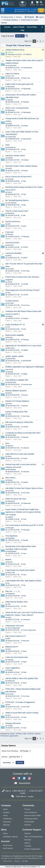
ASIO (8, 145)
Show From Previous (10, 751)
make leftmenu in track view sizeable (20, 454)
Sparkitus (26, 102)
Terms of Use (7, 861)
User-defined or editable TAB (17, 380)
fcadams (26, 318)
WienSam (26, 237)
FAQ (22, 30)
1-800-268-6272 (21, 11)
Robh (25, 662)
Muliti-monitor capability (15, 335)
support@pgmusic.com (35, 858)
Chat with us (21, 796)
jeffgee (25, 374)
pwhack (26, 482)
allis (24, 215)
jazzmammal (27, 139)
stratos (25, 458)
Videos (27, 843)
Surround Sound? (12, 243)
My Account (8, 845)
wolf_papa (26, 530)
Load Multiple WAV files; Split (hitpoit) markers (23, 581)
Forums (19, 17)
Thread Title (11, 45)
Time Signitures (12, 536)
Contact (6, 812)
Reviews (28, 825)
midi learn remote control (15, 155)
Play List (9, 591)
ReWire (8, 559)
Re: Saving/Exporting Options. (17, 200)
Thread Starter (24, 45)
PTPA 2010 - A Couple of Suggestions (20, 702)
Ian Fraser (26, 271)
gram (25, 226)
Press (5, 815)
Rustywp (26, 340)
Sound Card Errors (13, 221)
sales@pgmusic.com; (21, 858)
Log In (40, 17)
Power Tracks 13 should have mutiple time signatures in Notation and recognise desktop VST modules (23, 512)
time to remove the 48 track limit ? (19, 177)
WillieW (25, 350)
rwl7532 (26, 247)
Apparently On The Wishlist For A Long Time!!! (23, 346)
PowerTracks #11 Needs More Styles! (20, 570)
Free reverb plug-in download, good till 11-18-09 (24, 525)
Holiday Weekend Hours (15, 50)
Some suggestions (13, 668)
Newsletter (25, 783)
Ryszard (26, 437)
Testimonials (29, 822)
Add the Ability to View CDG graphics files (22, 678)
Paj (24, 585)
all (19, 591)
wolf (24, 329)
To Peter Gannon (12, 301)
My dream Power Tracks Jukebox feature (21, 166)
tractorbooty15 (28, 68)
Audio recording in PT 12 (15, 324)
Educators (7, 822)
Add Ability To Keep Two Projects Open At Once (24, 488)
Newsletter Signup (10, 837)
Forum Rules (32, 27)
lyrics (7, 443)
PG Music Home (7, 17)
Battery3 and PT (12, 647)
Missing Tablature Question (16, 391)
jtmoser (25, 395)
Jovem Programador (30, 630)
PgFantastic (27, 89)
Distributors (8, 819)
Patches (28, 833)
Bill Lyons (26, 641)
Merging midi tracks (13, 723)
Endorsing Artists (31, 819)
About (5, 809)
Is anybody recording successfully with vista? (23, 433)
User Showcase (31, 812)
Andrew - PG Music (16, 734)
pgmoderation (14, 736)
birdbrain (26, 160)
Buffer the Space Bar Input (16, 499)
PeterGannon (5, 736)
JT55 (25, 606)
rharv (25, 519)
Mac (24, 150)
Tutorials (28, 846)
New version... (11, 478)
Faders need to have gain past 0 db (19, 84)
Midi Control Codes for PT (16, 636)
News (5, 833)
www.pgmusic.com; (7, 858)
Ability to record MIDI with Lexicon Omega (22, 713)
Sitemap (6, 825)
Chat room (10, 232)
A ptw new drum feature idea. (17, 657)
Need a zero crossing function (17, 108)
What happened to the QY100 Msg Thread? (22, 290)
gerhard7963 (27, 361)
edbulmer (26, 448)
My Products (8, 848)
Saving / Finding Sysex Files (16, 412)
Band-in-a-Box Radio (33, 815)
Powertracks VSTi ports (15, 626)
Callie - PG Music (28, 734)
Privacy (17, 861)
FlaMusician (27, 503)
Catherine (28, 54)
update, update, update (14, 356)
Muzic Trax (27, 78)
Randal (25, 171)
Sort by (4, 757)
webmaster (27, 620)
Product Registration (32, 849)
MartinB (26, 540)
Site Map (25, 861)
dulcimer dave (28, 385)
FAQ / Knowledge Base (34, 837)
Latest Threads (19, 27)
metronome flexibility (13, 253)
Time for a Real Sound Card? (17, 211)
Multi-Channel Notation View (17, 602)
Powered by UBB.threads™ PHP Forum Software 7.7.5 (22, 867)
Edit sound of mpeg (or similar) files (19, 422)
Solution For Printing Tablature (17, 401)
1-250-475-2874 (31, 11)
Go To (20, 36)
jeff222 (25, 258)
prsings (25, 126)
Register (29, 17)
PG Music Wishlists (11, 20)
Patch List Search (12, 74)
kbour (25, 651)
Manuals (28, 840)
